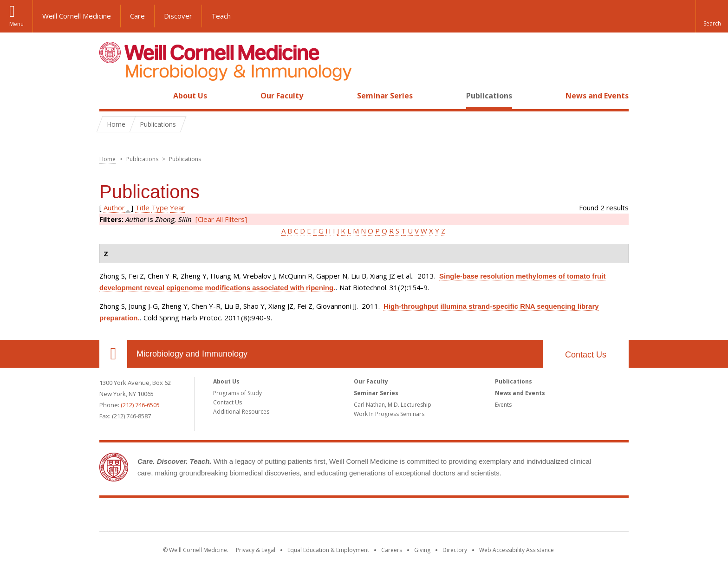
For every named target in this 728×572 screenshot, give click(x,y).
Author (114, 208)
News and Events (597, 96)
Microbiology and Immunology (192, 354)
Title (142, 208)
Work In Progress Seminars (389, 414)
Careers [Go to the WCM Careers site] (392, 550)
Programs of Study (237, 393)
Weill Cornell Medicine (77, 16)
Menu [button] (16, 24)
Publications (489, 96)
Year (177, 208)
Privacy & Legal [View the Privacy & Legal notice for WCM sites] (256, 550)
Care (137, 16)
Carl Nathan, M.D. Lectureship (393, 405)
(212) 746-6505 (140, 405)
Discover (178, 16)
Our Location (113, 354)
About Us (190, 96)
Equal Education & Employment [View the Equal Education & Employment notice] (328, 550)
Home (110, 96)
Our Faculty (282, 96)
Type (160, 208)
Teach (221, 16)
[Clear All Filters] (221, 219)
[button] (712, 16)
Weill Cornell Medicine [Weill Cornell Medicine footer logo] (364, 516)
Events (503, 405)
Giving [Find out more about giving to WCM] (422, 550)
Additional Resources (241, 412)
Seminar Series (385, 96)
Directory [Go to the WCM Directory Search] (455, 550)
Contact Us (586, 355)
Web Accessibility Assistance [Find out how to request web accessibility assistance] (517, 550)
